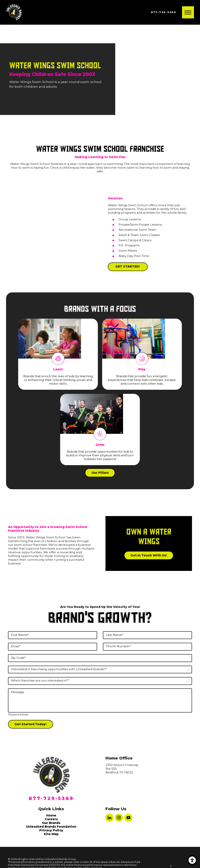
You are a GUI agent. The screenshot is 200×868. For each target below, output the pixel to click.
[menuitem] (51, 815)
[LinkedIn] (109, 818)
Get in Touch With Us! (149, 555)
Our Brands (51, 823)
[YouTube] (128, 818)
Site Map (51, 834)
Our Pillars (100, 473)
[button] (192, 860)
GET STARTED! (128, 266)
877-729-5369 (163, 12)
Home (51, 815)
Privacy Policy (51, 830)
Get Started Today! (30, 724)
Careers (51, 819)
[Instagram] (119, 818)
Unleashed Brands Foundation (51, 827)
